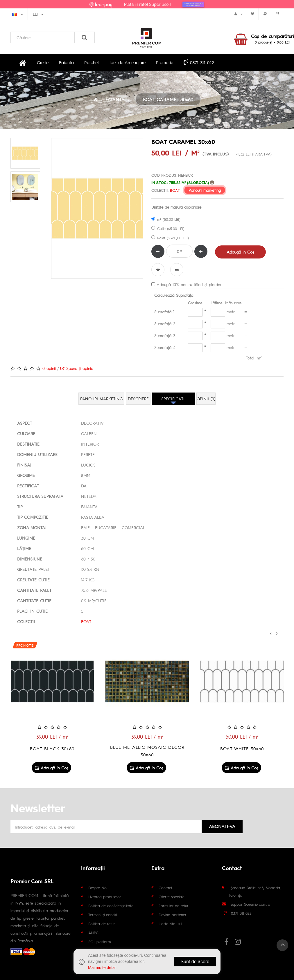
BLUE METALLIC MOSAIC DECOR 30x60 (242, 751)
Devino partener (173, 915)
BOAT (175, 190)
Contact (165, 888)
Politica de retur (102, 924)
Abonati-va (222, 826)
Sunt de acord (195, 962)
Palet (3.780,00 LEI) (170, 238)
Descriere (138, 399)
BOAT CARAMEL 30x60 (168, 99)
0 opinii (49, 368)
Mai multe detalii (103, 968)
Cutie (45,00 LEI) (168, 228)
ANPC (93, 933)
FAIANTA (115, 99)
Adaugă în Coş (240, 252)
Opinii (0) (206, 399)
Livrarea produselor (105, 897)
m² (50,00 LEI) (166, 219)
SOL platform (100, 942)
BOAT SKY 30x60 (52, 748)
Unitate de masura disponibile (176, 207)
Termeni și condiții (103, 915)
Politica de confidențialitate (111, 906)
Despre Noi (98, 888)
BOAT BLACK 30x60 (147, 748)
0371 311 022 (199, 62)
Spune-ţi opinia (77, 368)
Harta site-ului (170, 924)
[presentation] (271, 632)
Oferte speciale (172, 897)
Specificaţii (173, 399)
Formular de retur (174, 906)
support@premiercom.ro (250, 904)
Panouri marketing (205, 190)
